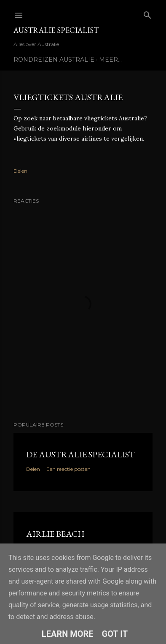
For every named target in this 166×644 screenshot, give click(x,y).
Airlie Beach (55, 534)
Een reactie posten (68, 469)
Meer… (110, 60)
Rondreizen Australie (54, 60)
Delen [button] (20, 171)
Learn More (68, 634)
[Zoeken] (147, 13)
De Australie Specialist (80, 454)
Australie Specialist (56, 30)
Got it (115, 634)
